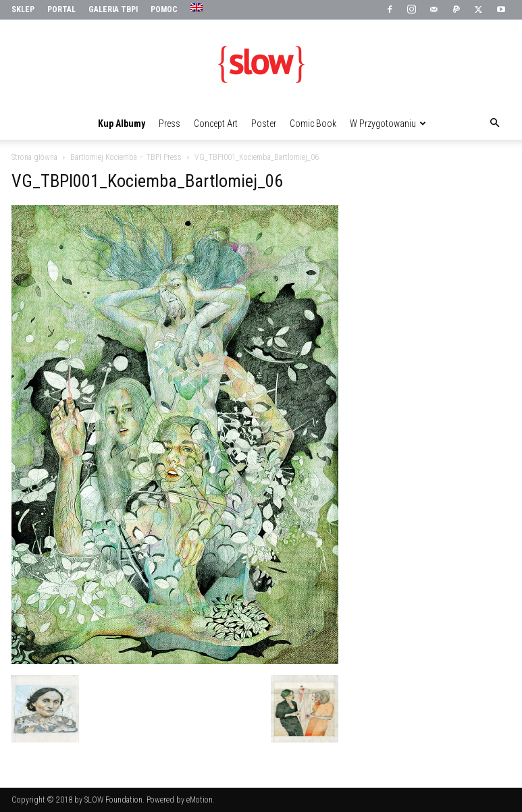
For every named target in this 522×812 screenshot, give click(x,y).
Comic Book (313, 124)
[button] (495, 124)
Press (169, 124)
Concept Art (216, 124)
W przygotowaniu (388, 124)
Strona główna (34, 157)
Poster (264, 124)
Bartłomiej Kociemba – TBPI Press (126, 157)
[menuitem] (198, 8)
